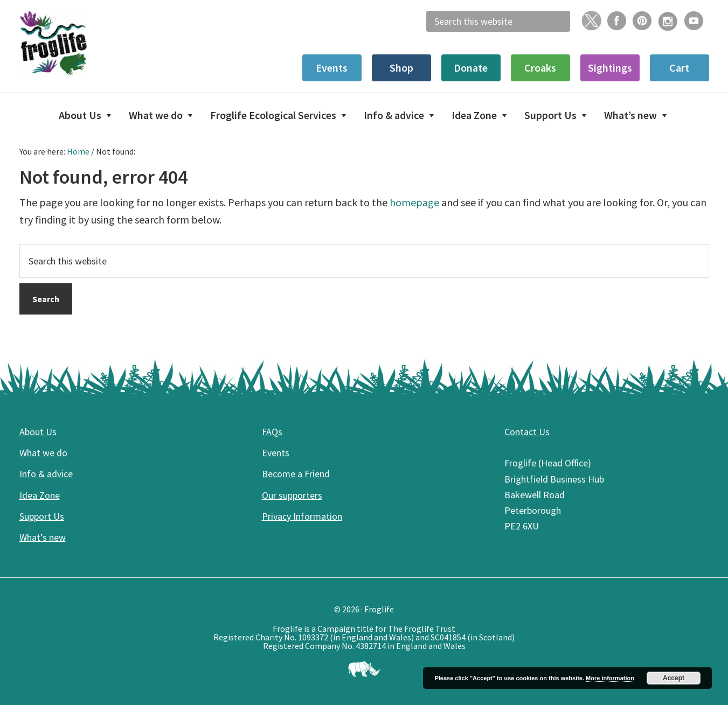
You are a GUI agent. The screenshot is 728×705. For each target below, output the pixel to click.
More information (610, 678)
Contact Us (527, 432)
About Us (38, 432)
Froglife (100, 43)
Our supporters (292, 495)
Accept (674, 678)
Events (276, 453)
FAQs (272, 432)
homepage (414, 202)
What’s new (43, 537)
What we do (43, 453)
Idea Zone (40, 495)
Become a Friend (296, 474)
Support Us (42, 516)
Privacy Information (302, 516)
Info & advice (46, 474)
